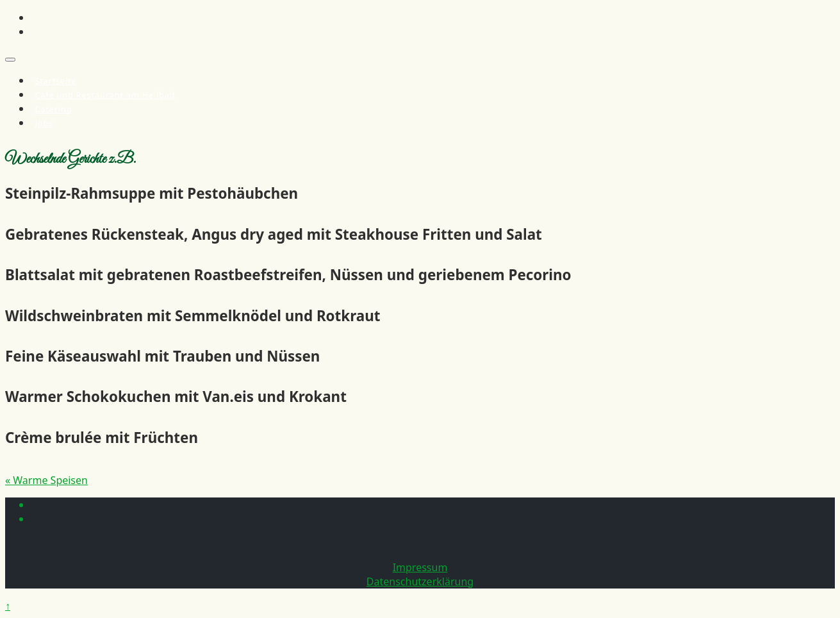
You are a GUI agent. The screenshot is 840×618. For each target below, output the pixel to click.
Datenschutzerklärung (420, 581)
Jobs (44, 123)
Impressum (420, 567)
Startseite (55, 81)
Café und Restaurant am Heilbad (105, 95)
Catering (53, 109)
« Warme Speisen (46, 480)
